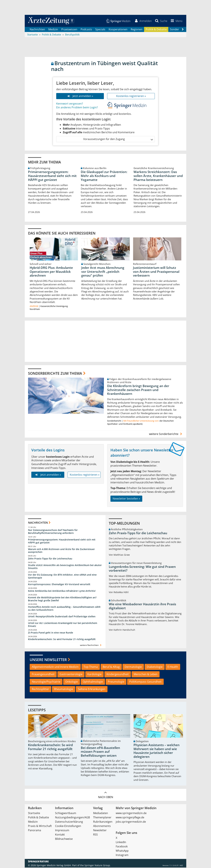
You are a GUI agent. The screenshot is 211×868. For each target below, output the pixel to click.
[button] (176, 21)
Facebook (122, 847)
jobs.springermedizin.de (131, 822)
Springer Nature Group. (98, 866)
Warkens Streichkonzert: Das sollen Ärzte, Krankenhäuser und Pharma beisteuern (158, 176)
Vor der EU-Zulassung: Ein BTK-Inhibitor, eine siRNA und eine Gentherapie (62, 577)
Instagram (122, 855)
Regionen (137, 30)
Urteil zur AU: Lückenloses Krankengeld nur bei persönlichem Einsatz (63, 625)
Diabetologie (155, 667)
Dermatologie (133, 667)
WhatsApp (122, 851)
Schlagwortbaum (66, 814)
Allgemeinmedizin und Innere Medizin (55, 667)
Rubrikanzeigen (103, 822)
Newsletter (100, 831)
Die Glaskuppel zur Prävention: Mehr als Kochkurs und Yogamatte (104, 176)
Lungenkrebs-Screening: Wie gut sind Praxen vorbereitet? (142, 569)
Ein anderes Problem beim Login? (77, 108)
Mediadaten (101, 814)
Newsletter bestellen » (126, 499)
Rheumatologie (64, 689)
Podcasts (86, 30)
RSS (95, 835)
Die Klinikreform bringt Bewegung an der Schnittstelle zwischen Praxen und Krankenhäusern (138, 390)
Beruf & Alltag (111, 667)
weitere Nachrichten (91, 645)
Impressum (62, 831)
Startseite (34, 814)
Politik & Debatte (156, 30)
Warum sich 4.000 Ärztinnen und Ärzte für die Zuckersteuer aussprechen (61, 551)
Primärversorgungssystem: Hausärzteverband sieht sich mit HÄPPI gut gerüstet (52, 176)
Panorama (35, 831)
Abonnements (102, 826)
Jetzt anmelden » (80, 96)
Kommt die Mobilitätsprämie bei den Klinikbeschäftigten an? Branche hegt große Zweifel (62, 599)
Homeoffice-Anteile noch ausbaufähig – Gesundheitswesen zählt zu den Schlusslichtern (64, 609)
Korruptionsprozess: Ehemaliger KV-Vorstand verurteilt (59, 585)
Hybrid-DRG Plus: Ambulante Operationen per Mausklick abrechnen (51, 272)
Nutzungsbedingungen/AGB (72, 818)
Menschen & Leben (146, 675)
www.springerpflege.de (130, 818)
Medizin (53, 30)
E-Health (173, 667)
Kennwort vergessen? (70, 104)
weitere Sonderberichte (166, 434)
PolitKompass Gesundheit (145, 682)
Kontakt (60, 835)
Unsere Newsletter (48, 660)
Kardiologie (94, 675)
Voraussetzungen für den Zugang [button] (118, 139)
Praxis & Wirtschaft (40, 826)
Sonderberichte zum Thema (55, 374)
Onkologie (72, 682)
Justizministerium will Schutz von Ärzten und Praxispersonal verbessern (156, 272)
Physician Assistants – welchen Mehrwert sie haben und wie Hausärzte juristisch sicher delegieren (157, 751)
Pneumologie (116, 682)
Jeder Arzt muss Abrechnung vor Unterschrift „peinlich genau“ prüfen (103, 272)
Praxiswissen (69, 30)
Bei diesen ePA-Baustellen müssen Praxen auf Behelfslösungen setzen (100, 752)
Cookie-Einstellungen (68, 826)
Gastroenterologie (71, 675)
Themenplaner (102, 818)
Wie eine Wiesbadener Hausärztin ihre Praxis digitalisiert (142, 607)
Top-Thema (91, 667)
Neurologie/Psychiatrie (46, 682)
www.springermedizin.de (131, 814)
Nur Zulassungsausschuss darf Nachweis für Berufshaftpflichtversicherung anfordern (53, 532)
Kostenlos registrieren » (131, 96)
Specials (100, 30)
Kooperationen (118, 30)
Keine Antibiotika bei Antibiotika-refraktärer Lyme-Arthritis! (62, 591)
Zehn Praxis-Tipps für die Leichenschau (50, 559)
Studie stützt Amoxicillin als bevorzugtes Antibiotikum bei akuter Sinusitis (65, 567)
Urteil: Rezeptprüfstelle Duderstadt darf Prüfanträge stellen (62, 617)
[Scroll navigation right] (183, 30)
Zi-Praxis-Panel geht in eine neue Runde (51, 633)
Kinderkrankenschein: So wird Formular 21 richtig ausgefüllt (62, 639)
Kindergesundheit (118, 675)
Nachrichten (37, 30)
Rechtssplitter (40, 689)
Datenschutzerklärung (69, 822)
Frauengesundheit (43, 675)
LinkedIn (121, 843)
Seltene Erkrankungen (92, 689)
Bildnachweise (64, 839)
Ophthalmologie (93, 682)
